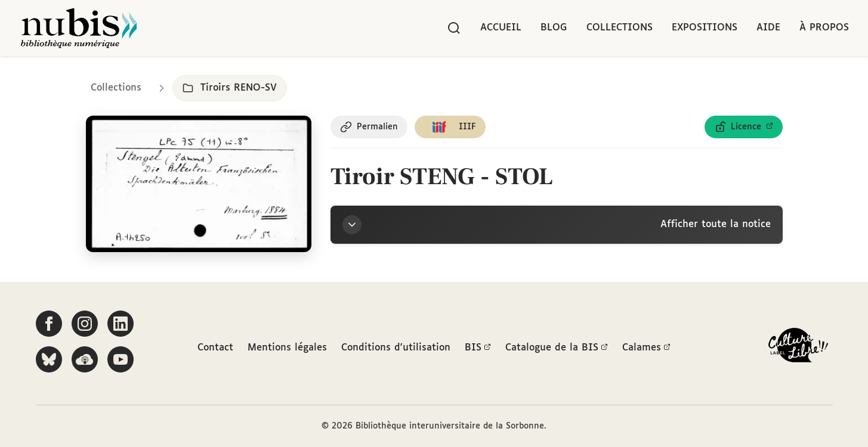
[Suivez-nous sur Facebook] (49, 324)
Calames (646, 348)
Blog (554, 28)
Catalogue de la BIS (557, 348)
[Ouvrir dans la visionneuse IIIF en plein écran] (199, 184)
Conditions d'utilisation (396, 348)
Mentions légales (287, 348)
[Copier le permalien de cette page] (369, 127)
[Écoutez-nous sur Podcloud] (85, 359)
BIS (478, 348)
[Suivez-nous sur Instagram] (85, 324)
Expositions (705, 28)
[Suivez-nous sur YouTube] (121, 359)
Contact (215, 348)
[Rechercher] (454, 28)
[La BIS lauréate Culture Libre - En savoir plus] (798, 348)
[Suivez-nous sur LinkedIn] (121, 324)
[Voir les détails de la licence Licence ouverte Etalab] (744, 127)
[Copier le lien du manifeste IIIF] (450, 127)
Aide (768, 28)
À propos (824, 28)
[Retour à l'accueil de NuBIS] (79, 28)
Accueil (501, 28)
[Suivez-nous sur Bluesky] (49, 359)
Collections (620, 28)
